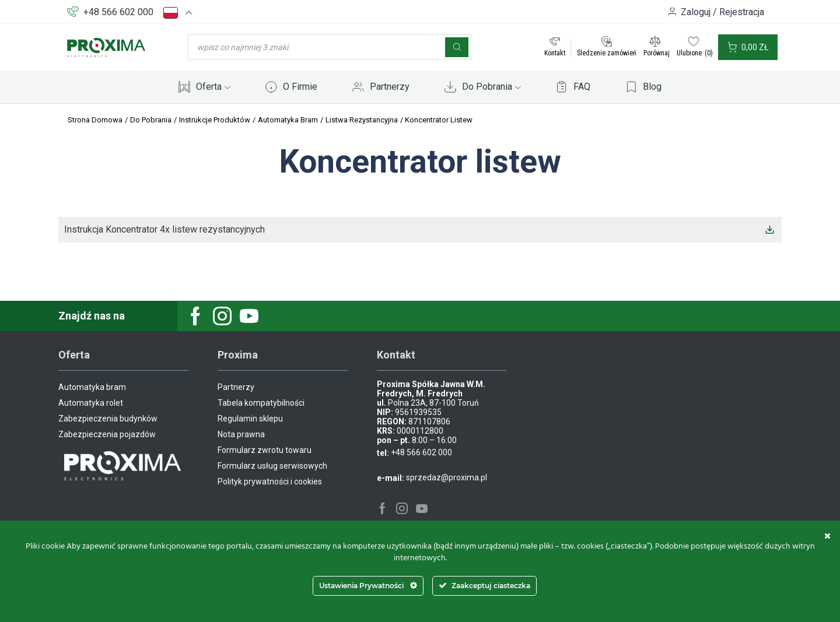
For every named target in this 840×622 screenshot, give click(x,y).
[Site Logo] (106, 47)
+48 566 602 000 (118, 12)
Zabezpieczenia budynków (108, 419)
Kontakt (555, 53)
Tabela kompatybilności (261, 403)
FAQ (582, 87)
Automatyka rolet (91, 403)
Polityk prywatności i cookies (270, 482)
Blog (652, 87)
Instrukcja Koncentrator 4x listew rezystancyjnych (164, 229)
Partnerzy (390, 87)
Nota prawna (241, 434)
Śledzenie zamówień (607, 53)
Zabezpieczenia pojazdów (107, 434)
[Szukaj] (457, 47)
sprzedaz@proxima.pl (447, 477)
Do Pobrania (491, 87)
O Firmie (300, 87)
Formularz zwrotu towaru (265, 450)
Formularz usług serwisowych (272, 466)
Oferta (213, 87)
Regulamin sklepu (250, 419)
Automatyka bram (92, 387)
